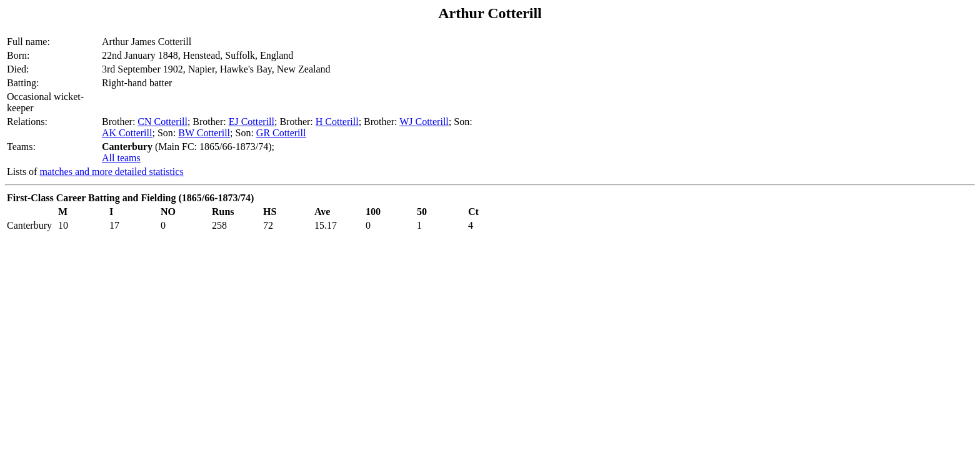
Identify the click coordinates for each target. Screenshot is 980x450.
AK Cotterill (127, 133)
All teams (121, 158)
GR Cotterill (281, 133)
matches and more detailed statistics (111, 172)
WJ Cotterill (424, 122)
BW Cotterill (204, 133)
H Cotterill (337, 122)
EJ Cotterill (252, 122)
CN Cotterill (162, 122)
